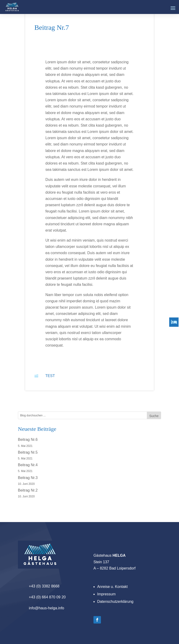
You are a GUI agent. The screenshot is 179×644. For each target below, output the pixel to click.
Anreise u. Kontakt (112, 587)
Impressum (106, 594)
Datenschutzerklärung (115, 602)
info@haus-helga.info (46, 608)
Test (50, 376)
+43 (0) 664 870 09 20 (47, 597)
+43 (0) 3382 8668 (44, 586)
